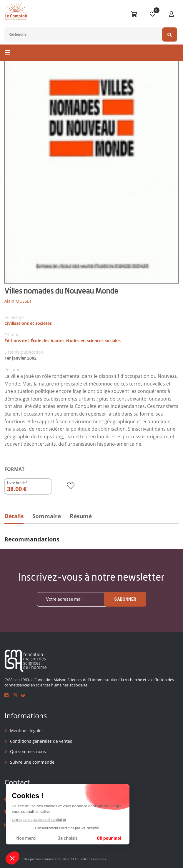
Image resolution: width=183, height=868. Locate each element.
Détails (14, 516)
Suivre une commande (32, 762)
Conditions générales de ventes (41, 741)
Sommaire (47, 516)
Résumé (81, 516)
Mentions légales (27, 731)
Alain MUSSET (18, 301)
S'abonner (125, 599)
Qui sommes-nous (28, 752)
